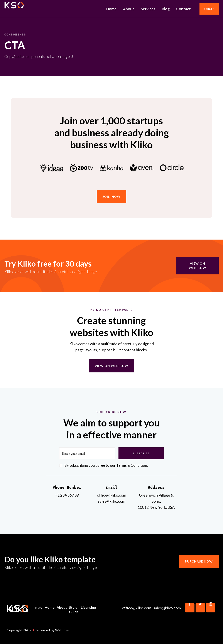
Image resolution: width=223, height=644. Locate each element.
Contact (183, 9)
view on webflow (198, 266)
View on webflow (111, 366)
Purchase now (199, 561)
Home (111, 9)
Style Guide (74, 609)
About (129, 9)
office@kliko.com (137, 608)
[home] (36, 9)
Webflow (62, 630)
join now (111, 197)
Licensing (88, 607)
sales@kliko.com (167, 608)
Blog (166, 9)
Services (148, 9)
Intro (38, 607)
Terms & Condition (132, 465)
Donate (209, 9)
